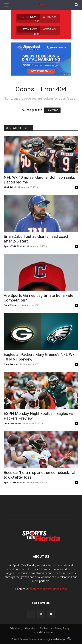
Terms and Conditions (41, 632)
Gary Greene (11, 364)
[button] (6, 5)
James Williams (12, 423)
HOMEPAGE (52, 110)
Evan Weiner (11, 305)
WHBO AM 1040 (36, 18)
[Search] (77, 5)
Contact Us (46, 628)
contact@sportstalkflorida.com (48, 589)
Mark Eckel (10, 187)
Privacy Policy (62, 628)
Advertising (16, 628)
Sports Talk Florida (14, 246)
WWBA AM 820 (36, 31)
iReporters (31, 628)
